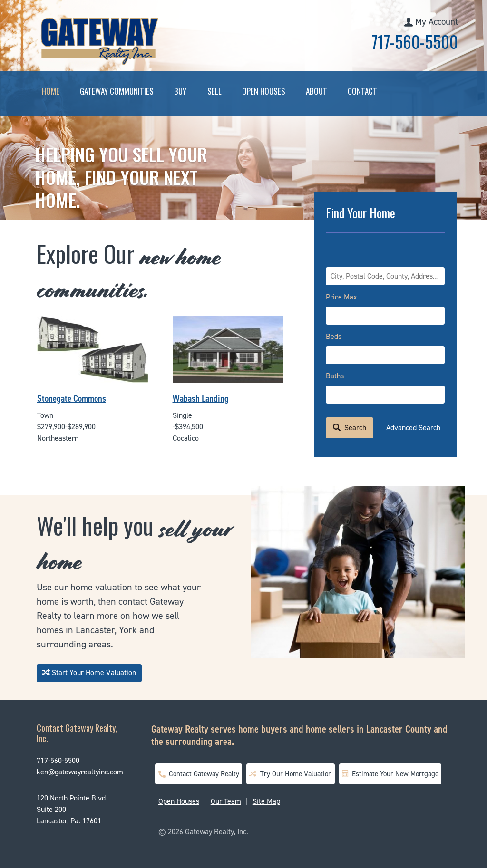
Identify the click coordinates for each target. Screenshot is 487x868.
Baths (335, 376)
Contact (362, 91)
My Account (437, 22)
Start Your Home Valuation (89, 672)
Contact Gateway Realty (199, 774)
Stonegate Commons (72, 398)
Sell (214, 91)
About (317, 91)
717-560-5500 (415, 41)
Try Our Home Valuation (291, 774)
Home (51, 91)
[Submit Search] (350, 428)
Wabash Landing (201, 398)
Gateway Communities (117, 91)
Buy (180, 91)
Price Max (341, 297)
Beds (334, 336)
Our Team (226, 801)
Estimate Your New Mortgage (390, 774)
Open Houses (264, 91)
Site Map (266, 801)
